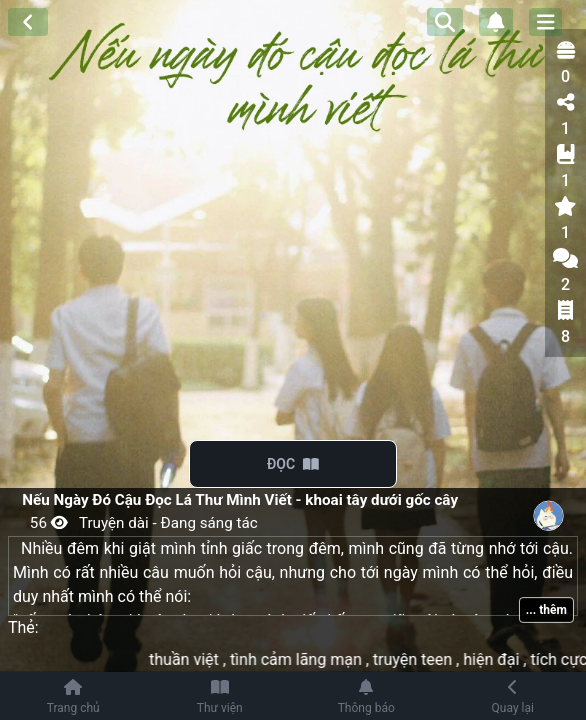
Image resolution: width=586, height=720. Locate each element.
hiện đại (502, 659)
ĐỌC (293, 464)
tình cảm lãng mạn (306, 659)
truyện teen (423, 659)
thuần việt (194, 659)
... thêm (546, 610)
